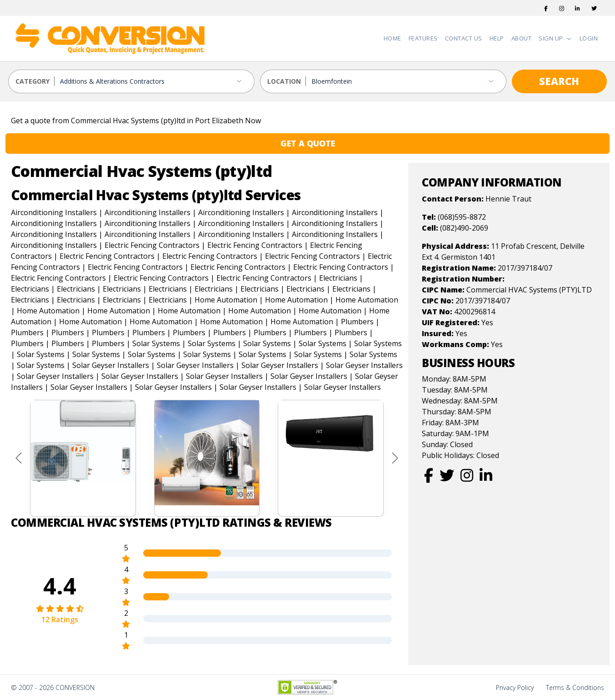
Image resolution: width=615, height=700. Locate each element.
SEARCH (559, 81)
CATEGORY (32, 81)
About (522, 38)
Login (589, 38)
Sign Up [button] (552, 38)
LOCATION (284, 81)
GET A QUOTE (308, 143)
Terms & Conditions (575, 687)
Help (497, 38)
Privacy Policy (515, 687)
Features (423, 38)
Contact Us (464, 38)
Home (392, 38)
